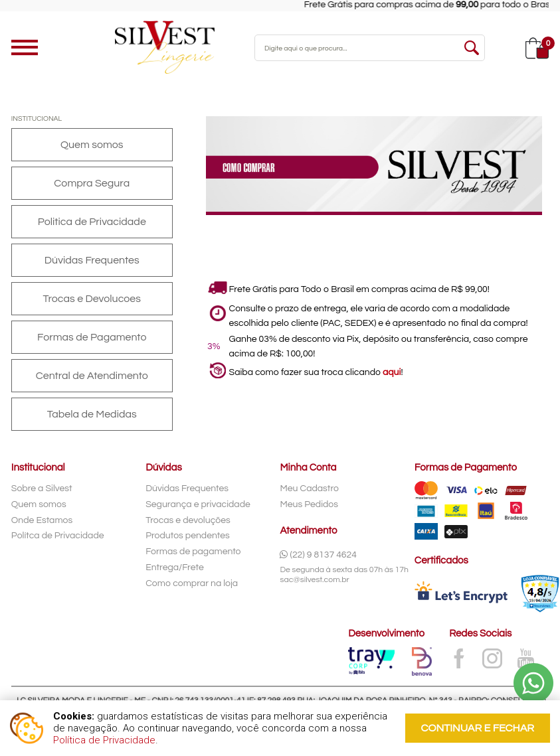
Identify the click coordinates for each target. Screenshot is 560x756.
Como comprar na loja (192, 583)
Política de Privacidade (104, 740)
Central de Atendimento (92, 376)
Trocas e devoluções (188, 520)
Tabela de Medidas (92, 414)
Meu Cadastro (309, 489)
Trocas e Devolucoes (92, 299)
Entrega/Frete (175, 567)
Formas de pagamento (193, 552)
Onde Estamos (42, 520)
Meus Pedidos (309, 504)
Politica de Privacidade (92, 222)
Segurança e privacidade (198, 504)
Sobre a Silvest (42, 489)
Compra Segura (92, 183)
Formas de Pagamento (92, 337)
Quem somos (92, 145)
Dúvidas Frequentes (92, 260)
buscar (472, 48)
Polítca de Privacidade (58, 536)
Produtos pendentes (188, 536)
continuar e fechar (478, 728)
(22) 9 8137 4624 (318, 555)
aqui (392, 372)
